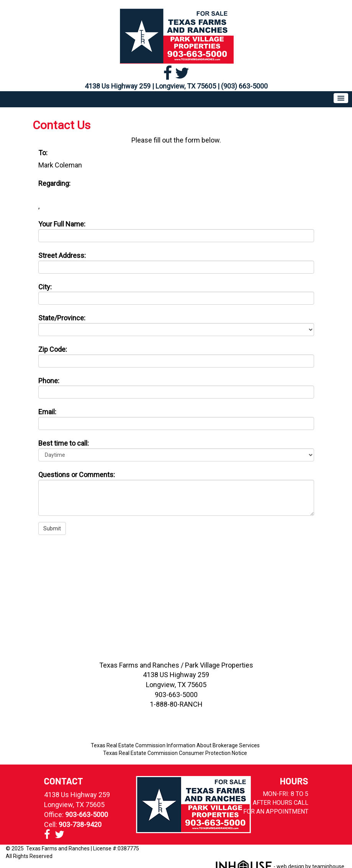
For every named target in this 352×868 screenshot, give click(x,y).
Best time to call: (64, 443)
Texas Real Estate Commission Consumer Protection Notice (175, 753)
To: (43, 153)
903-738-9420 (80, 825)
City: (45, 287)
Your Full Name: (62, 224)
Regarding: (54, 183)
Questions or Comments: (77, 475)
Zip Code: (53, 349)
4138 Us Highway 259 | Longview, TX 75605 (150, 86)
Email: (47, 412)
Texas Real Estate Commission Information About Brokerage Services (175, 745)
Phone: (49, 381)
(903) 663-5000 (244, 86)
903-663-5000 (87, 815)
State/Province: (62, 318)
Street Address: (62, 255)
